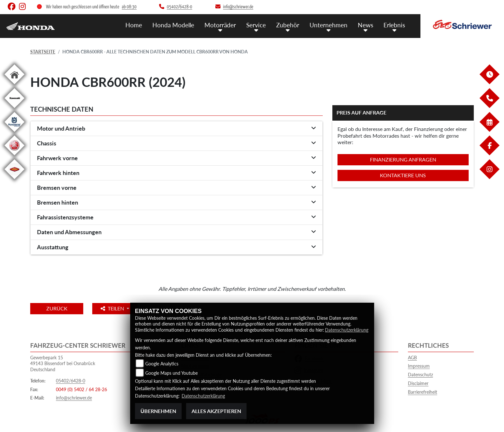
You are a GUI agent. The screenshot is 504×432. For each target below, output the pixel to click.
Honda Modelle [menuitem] (173, 25)
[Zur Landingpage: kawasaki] (14, 109)
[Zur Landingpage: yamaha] (14, 156)
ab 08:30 (129, 7)
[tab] (176, 129)
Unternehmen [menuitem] (328, 25)
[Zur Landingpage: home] (14, 85)
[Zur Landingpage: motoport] (14, 180)
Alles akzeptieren (216, 411)
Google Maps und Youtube (171, 373)
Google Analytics (162, 364)
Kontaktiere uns (403, 175)
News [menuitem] (365, 25)
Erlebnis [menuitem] (394, 25)
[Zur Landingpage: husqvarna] (14, 133)
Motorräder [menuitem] (220, 25)
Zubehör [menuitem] (288, 25)
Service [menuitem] (256, 25)
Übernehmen (158, 411)
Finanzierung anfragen (403, 159)
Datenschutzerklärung (347, 330)
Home (134, 25)
